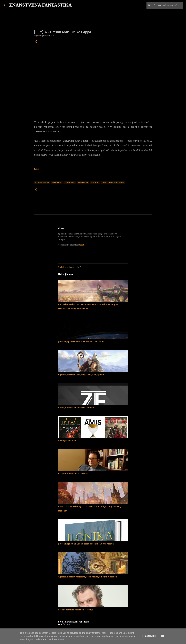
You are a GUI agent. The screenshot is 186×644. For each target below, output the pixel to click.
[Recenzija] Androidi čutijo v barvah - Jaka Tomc (81, 342)
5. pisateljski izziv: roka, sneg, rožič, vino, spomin (81, 375)
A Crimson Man (42, 182)
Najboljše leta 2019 (67, 441)
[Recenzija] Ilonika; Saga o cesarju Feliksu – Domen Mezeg (86, 544)
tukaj (82, 245)
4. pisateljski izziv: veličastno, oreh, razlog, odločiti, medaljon (87, 577)
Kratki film (70, 182)
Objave (65, 624)
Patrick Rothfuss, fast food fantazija (76, 610)
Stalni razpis (64, 267)
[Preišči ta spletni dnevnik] (168, 5)
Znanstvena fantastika (113, 182)
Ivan (37, 169)
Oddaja (95, 182)
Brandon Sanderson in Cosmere (73, 474)
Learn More (150, 636)
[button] (36, 42)
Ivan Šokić (57, 182)
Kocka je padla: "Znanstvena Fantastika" (77, 408)
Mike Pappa (83, 182)
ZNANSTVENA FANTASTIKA (41, 5)
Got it (163, 636)
